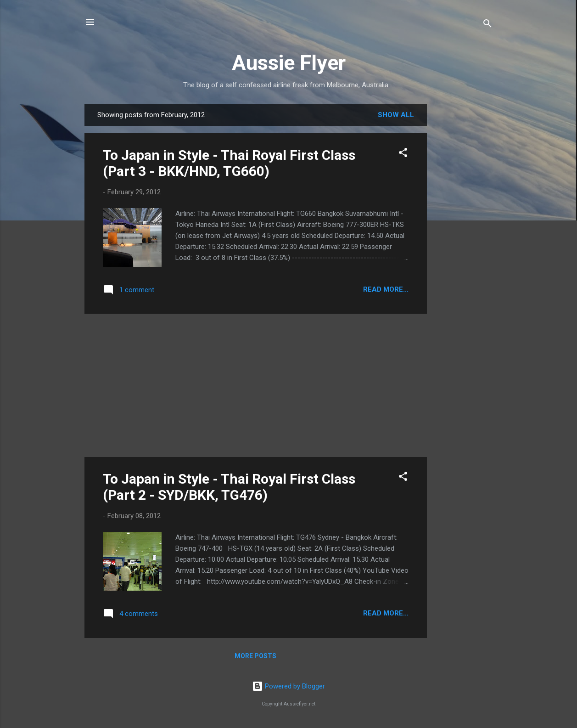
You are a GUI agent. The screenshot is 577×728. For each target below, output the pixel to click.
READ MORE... (386, 289)
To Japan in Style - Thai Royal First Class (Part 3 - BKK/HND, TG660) (229, 163)
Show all (396, 115)
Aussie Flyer (289, 63)
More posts (255, 656)
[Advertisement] (464, 242)
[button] (403, 154)
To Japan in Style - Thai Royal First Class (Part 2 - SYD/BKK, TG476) (229, 487)
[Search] (487, 25)
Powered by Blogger (288, 686)
